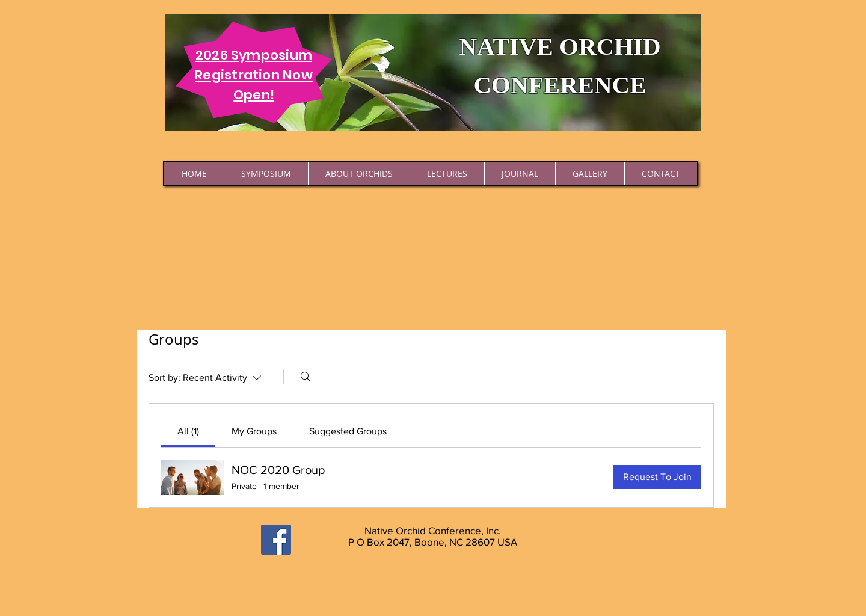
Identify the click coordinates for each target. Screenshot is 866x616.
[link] (188, 431)
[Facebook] (276, 540)
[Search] (306, 377)
